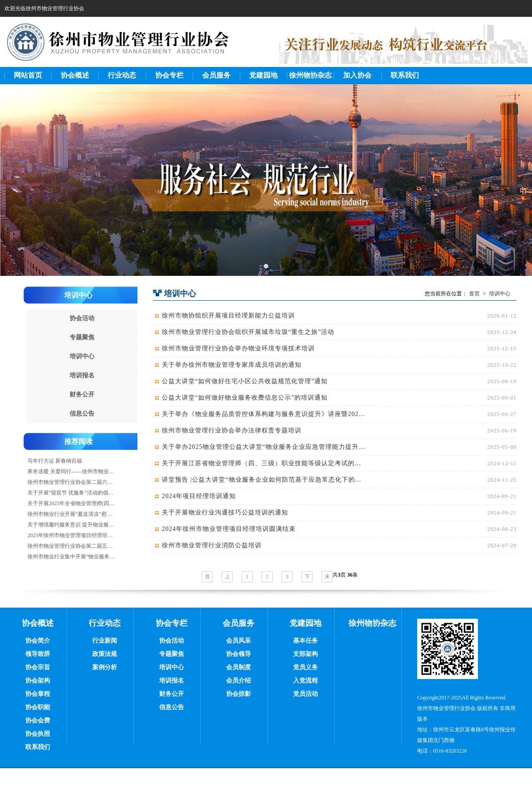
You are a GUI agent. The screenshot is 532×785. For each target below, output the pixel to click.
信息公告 (82, 414)
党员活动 (305, 694)
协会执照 (38, 734)
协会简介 (38, 641)
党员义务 (305, 667)
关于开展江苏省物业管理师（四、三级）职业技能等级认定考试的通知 (264, 463)
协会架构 (38, 681)
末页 (327, 578)
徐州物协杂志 (310, 75)
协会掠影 (239, 694)
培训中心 (78, 295)
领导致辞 (38, 654)
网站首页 (28, 75)
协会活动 (82, 318)
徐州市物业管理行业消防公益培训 (212, 545)
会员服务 (216, 75)
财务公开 (82, 394)
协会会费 (38, 720)
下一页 (307, 578)
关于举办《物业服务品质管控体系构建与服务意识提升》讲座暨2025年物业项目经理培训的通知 (264, 414)
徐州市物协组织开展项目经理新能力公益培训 (228, 316)
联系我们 (405, 75)
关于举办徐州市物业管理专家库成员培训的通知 (232, 365)
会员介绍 (239, 681)
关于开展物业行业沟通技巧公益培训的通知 (225, 512)
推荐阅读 (78, 442)
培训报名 (82, 375)
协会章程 (38, 694)
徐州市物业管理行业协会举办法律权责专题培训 (232, 430)
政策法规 (105, 654)
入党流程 (305, 681)
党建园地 (263, 75)
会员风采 (239, 641)
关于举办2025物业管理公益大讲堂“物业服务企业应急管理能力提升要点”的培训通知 (264, 447)
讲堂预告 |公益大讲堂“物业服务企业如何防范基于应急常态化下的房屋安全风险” (264, 480)
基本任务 (305, 641)
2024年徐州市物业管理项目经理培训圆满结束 (229, 529)
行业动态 (122, 75)
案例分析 (105, 667)
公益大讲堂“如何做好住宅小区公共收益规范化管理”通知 (245, 381)
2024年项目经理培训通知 (199, 496)
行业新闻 (105, 641)
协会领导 (239, 654)
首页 (474, 294)
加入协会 (357, 75)
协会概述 (75, 75)
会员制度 (239, 667)
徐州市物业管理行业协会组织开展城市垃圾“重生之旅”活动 (248, 332)
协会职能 (38, 707)
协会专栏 (169, 75)
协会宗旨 (38, 667)
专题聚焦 (82, 337)
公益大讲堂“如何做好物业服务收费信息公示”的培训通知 (245, 398)
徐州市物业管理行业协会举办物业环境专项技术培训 (238, 348)
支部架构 (305, 654)
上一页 (227, 578)
